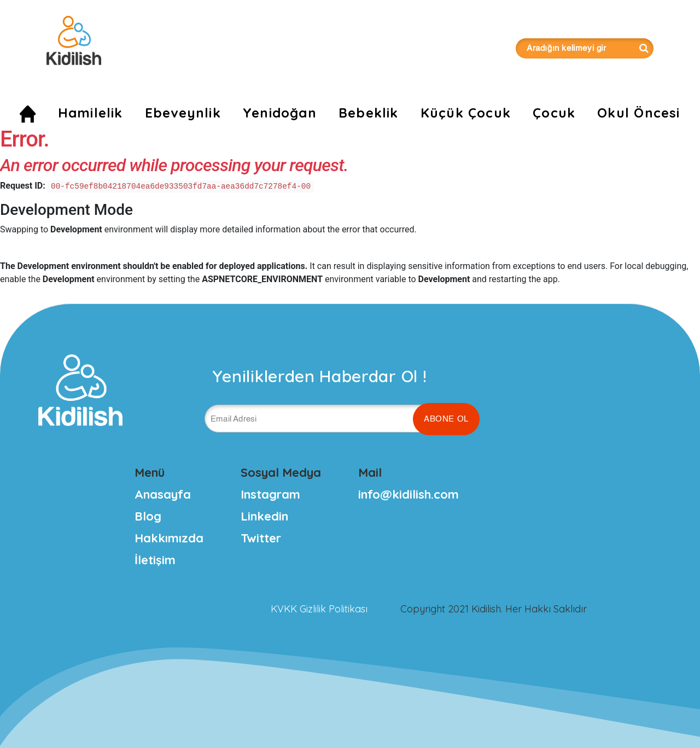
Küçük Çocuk (466, 113)
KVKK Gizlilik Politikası (319, 609)
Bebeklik (369, 113)
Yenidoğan (280, 113)
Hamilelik (91, 113)
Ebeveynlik (183, 113)
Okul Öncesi (638, 113)
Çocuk (554, 113)
